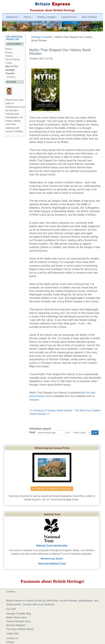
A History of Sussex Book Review (53, 410)
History (9, 56)
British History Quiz (17, 617)
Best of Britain (89, 17)
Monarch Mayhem (16, 625)
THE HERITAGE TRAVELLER (14, 38)
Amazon (34, 400)
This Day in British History (20, 629)
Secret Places (13, 59)
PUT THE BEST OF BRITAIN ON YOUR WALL (52, 489)
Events (9, 52)
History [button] (28, 17)
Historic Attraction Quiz (19, 621)
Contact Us (12, 638)
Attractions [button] (13, 17)
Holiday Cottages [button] (47, 17)
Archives (11, 77)
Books (9, 49)
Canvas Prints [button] (69, 17)
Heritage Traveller (42, 37)
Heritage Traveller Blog (19, 614)
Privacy (10, 642)
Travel (9, 63)
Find (32, 432)
